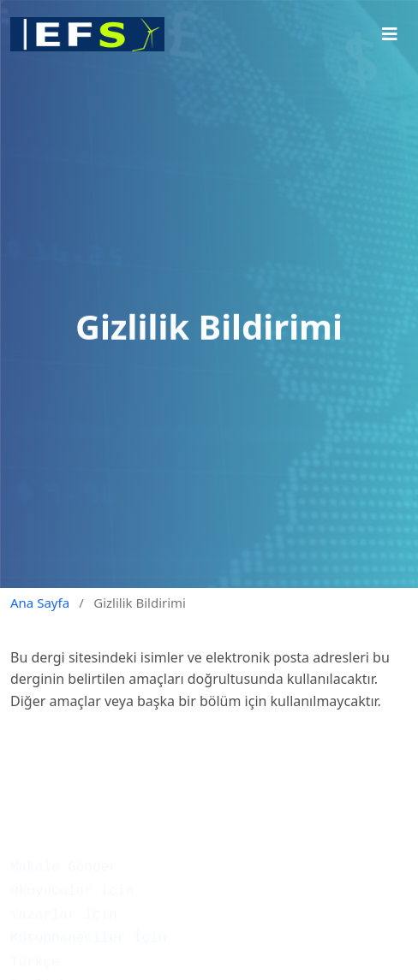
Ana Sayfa (40, 603)
